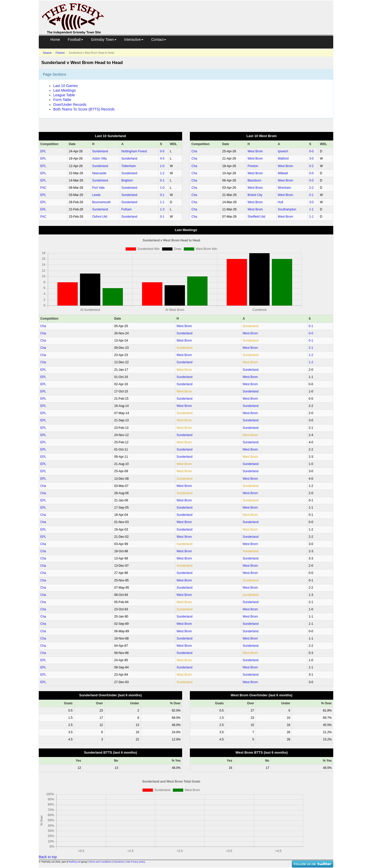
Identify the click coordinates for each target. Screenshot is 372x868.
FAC (43, 188)
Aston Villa (99, 159)
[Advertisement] (223, 12)
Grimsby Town (104, 40)
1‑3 (162, 209)
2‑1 (311, 348)
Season (47, 53)
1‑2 (162, 173)
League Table (64, 95)
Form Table (62, 100)
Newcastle (99, 173)
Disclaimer (119, 862)
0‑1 (162, 180)
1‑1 (162, 202)
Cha (194, 151)
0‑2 (311, 166)
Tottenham (129, 166)
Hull (280, 202)
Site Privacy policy (135, 862)
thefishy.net (75, 862)
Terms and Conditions (100, 862)
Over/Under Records (70, 105)
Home (55, 40)
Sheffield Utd (256, 217)
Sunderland (100, 151)
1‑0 (162, 166)
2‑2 (311, 188)
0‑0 (311, 151)
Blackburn (254, 180)
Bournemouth (102, 202)
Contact (159, 40)
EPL (43, 151)
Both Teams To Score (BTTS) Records (84, 109)
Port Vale (98, 188)
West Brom (255, 151)
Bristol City (255, 195)
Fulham (127, 209)
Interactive (134, 40)
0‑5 (162, 151)
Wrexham (284, 188)
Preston (253, 166)
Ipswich (283, 151)
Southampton (287, 209)
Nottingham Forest (134, 151)
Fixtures (60, 53)
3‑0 (311, 159)
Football (75, 40)
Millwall (283, 173)
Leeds (96, 195)
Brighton (127, 180)
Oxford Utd (100, 217)
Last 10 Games (65, 86)
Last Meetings (64, 90)
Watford (283, 159)
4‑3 (162, 159)
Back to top (48, 857)
